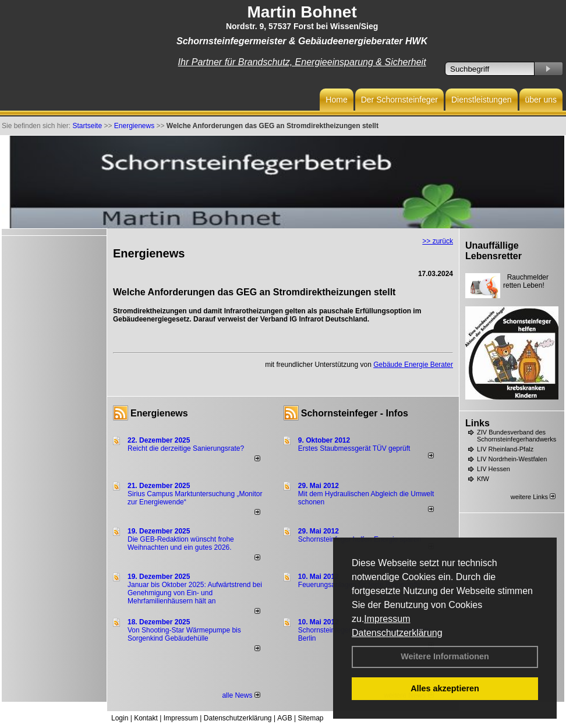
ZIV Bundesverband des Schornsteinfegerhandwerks (517, 436)
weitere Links (533, 497)
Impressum (387, 619)
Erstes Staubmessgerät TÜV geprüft (354, 448)
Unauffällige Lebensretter (494, 251)
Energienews (159, 413)
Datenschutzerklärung (397, 633)
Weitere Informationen (445, 656)
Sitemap (310, 718)
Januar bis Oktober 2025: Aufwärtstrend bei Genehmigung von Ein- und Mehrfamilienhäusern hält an (195, 593)
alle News (241, 695)
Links (477, 423)
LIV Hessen (494, 469)
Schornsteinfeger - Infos (355, 413)
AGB (284, 718)
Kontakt (146, 718)
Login (120, 718)
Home (336, 100)
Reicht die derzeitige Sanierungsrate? (191, 448)
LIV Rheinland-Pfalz (505, 449)
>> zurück (438, 241)
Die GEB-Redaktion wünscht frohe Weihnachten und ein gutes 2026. (181, 543)
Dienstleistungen (482, 100)
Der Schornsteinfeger (399, 100)
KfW (483, 479)
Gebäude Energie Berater (413, 365)
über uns (541, 100)
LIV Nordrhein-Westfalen (512, 459)
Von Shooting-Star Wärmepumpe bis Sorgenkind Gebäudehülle (184, 634)
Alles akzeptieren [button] (445, 688)
